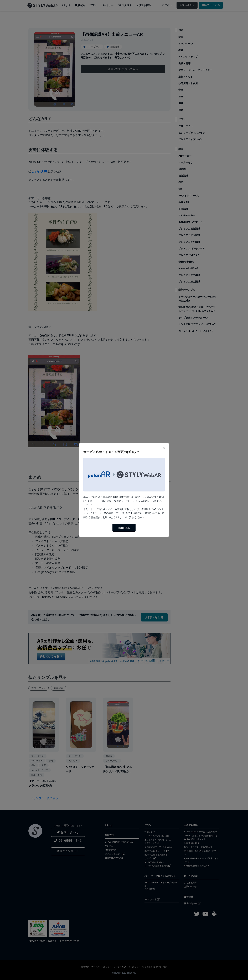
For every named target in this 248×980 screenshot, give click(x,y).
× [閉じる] (164, 448)
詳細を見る (124, 528)
